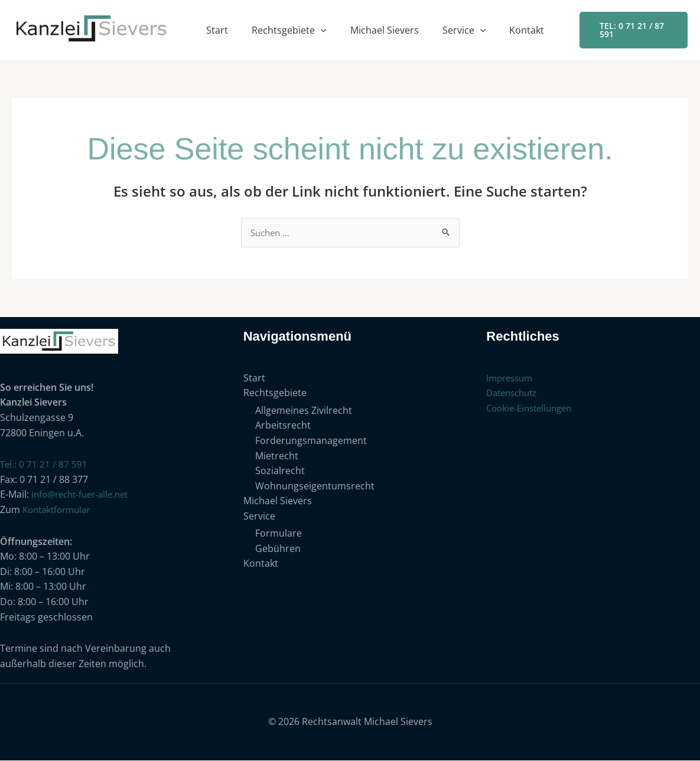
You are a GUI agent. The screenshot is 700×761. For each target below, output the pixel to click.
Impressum (512, 378)
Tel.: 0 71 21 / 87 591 (44, 465)
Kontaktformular (60, 510)
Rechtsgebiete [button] (289, 30)
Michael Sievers (385, 30)
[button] (321, 30)
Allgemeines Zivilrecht (304, 411)
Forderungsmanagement (311, 441)
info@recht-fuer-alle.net (84, 495)
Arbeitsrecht (283, 426)
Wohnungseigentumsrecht (315, 486)
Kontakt (527, 30)
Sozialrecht (280, 471)
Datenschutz (515, 393)
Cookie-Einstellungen (533, 409)
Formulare (279, 534)
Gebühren (278, 549)
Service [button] (464, 30)
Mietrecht (277, 456)
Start (217, 30)
